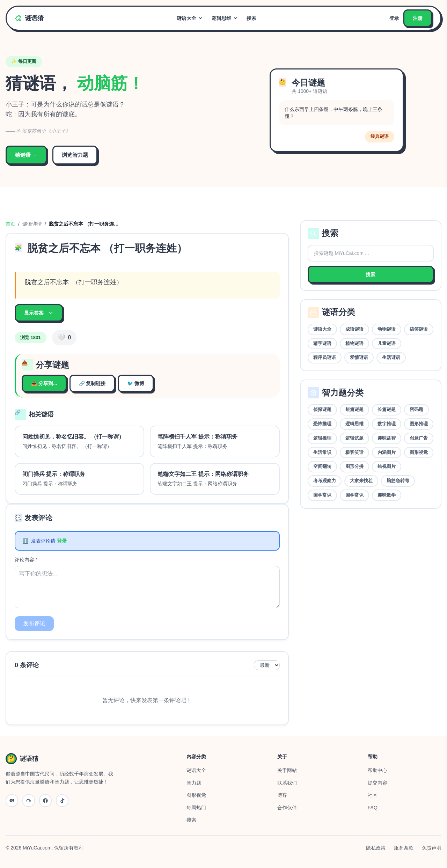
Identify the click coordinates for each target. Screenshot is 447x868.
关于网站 (287, 770)
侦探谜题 (322, 409)
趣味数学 (387, 495)
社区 (373, 795)
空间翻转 (322, 466)
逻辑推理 (322, 438)
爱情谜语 (359, 357)
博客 (282, 795)
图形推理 (419, 424)
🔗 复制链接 (92, 383)
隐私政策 (376, 848)
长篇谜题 (387, 409)
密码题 (416, 409)
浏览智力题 (75, 155)
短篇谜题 (354, 409)
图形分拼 (354, 466)
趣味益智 (387, 438)
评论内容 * (26, 560)
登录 (394, 18)
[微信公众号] (12, 801)
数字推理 (387, 424)
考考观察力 (325, 481)
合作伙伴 (287, 808)
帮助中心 (378, 770)
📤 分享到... (44, 383)
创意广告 (419, 438)
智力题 (194, 783)
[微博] (29, 801)
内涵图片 (387, 452)
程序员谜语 (325, 357)
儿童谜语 (387, 343)
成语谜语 (354, 329)
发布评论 (34, 623)
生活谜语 (391, 357)
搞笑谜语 (419, 329)
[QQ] (45, 801)
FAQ (373, 808)
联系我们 (287, 783)
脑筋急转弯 (398, 481)
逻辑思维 (225, 18)
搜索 (251, 18)
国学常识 (322, 495)
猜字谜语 (322, 343)
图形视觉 (419, 452)
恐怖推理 (322, 424)
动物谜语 (387, 329)
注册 (418, 18)
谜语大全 (190, 18)
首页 (10, 224)
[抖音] (62, 801)
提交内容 (378, 783)
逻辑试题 (354, 438)
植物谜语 (354, 343)
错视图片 (387, 466)
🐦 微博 (136, 383)
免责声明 (432, 848)
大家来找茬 (361, 481)
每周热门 (196, 808)
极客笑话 (354, 452)
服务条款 (404, 848)
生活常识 (322, 452)
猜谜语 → (26, 155)
